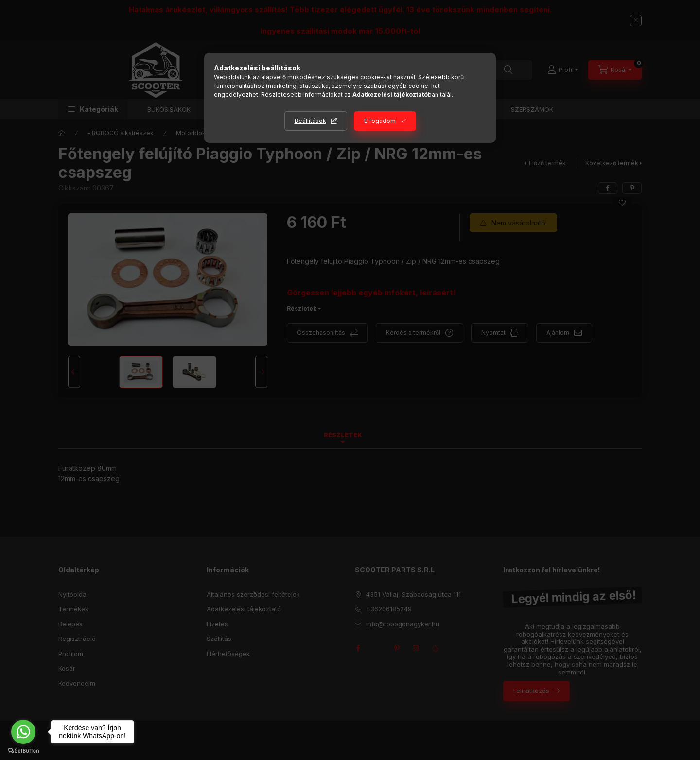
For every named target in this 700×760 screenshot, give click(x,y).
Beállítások (310, 121)
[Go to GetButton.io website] (23, 750)
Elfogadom (380, 121)
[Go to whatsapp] (23, 732)
